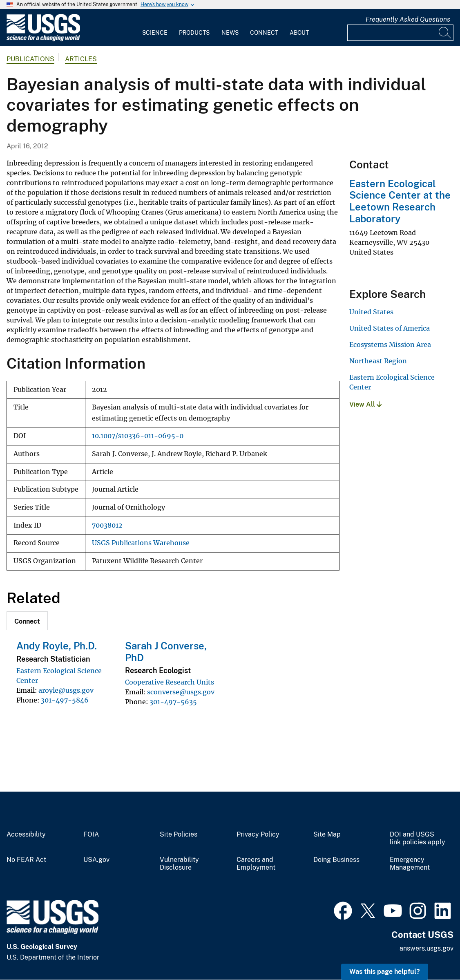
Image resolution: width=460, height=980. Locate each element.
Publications (30, 59)
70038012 (107, 525)
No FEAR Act (26, 860)
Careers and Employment (256, 864)
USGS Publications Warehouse (141, 543)
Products (194, 33)
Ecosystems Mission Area (390, 345)
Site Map (327, 835)
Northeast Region (378, 361)
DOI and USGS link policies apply (418, 838)
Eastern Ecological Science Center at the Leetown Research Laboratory (400, 201)
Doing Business (336, 860)
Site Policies (179, 835)
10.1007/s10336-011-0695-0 (138, 436)
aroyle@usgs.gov (66, 690)
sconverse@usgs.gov (181, 692)
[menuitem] (155, 28)
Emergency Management (410, 864)
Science (155, 33)
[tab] (27, 621)
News (230, 33)
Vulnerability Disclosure (179, 864)
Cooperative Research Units (170, 682)
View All (365, 404)
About (299, 33)
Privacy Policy (258, 835)
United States (371, 312)
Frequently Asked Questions (408, 19)
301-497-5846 (65, 700)
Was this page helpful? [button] (385, 972)
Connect (264, 33)
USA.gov (96, 860)
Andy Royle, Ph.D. (57, 646)
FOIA (91, 835)
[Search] (445, 33)
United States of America (390, 328)
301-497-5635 (173, 702)
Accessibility (26, 835)
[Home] (43, 39)
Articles (81, 59)
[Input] (400, 33)
